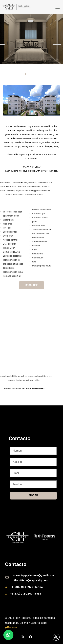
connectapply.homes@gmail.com (33, 575)
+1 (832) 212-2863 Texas (26, 594)
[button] (8, 635)
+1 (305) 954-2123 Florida (26, 587)
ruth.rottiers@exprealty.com (30, 580)
